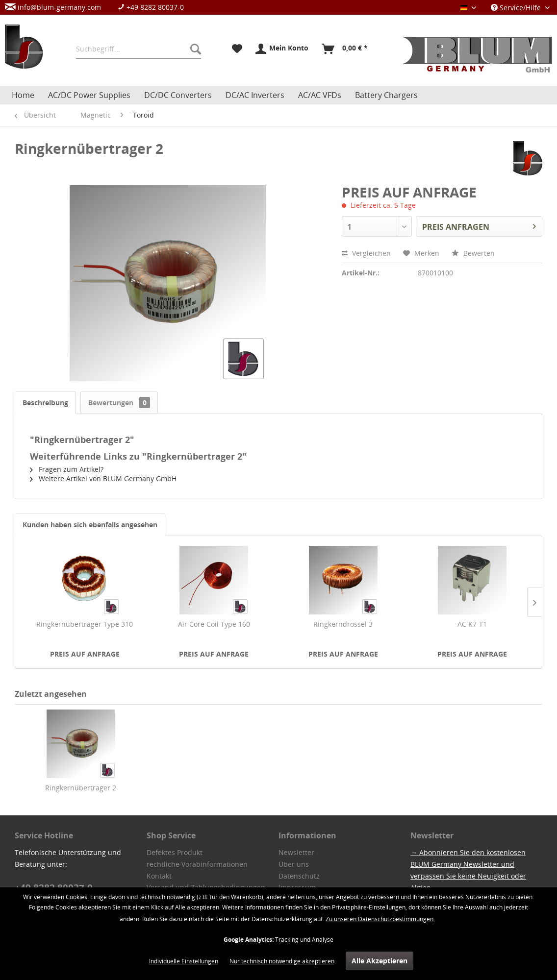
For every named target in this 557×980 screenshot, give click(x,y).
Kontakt (159, 876)
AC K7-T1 (472, 624)
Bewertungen (119, 403)
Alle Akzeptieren (380, 961)
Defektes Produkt (175, 852)
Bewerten (473, 253)
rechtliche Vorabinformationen (197, 864)
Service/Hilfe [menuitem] (517, 8)
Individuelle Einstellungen (184, 961)
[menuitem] (99, 7)
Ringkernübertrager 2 (81, 788)
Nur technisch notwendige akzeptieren (282, 961)
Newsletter (296, 852)
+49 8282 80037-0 (151, 7)
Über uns (294, 864)
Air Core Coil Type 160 (214, 624)
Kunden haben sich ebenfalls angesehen (90, 525)
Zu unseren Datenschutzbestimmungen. (380, 919)
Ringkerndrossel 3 (343, 624)
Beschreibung (45, 403)
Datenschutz (299, 876)
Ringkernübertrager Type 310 (85, 624)
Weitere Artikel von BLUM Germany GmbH (103, 478)
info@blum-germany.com (53, 7)
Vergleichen (366, 253)
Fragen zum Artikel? (67, 469)
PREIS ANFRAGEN (479, 225)
